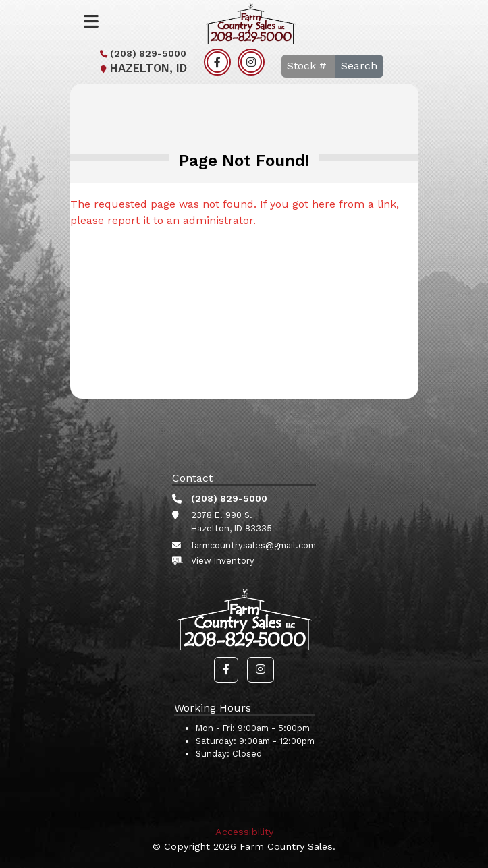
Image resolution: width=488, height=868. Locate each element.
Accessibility (244, 832)
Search (359, 66)
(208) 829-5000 (141, 53)
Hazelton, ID (142, 68)
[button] (226, 670)
